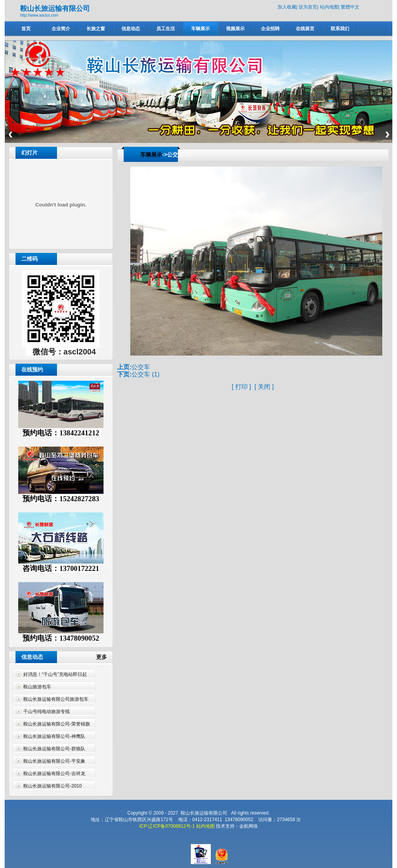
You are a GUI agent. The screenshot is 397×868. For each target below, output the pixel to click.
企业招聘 (270, 29)
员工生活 (166, 29)
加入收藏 (287, 7)
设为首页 (308, 7)
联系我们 (340, 29)
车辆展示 (200, 29)
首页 (26, 29)
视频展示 (235, 29)
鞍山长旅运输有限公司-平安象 (54, 761)
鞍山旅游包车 (37, 687)
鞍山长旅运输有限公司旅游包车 (56, 699)
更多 (105, 657)
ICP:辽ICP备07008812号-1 (167, 826)
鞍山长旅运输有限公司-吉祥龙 (54, 773)
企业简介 (61, 29)
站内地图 (329, 7)
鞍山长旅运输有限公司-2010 (53, 786)
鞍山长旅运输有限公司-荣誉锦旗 (57, 724)
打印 (242, 387)
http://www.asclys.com (39, 15)
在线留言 (305, 29)
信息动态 (131, 29)
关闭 (264, 387)
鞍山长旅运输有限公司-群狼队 (54, 749)
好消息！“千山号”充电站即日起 (55, 674)
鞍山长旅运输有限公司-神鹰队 (54, 736)
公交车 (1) (145, 374)
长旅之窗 (96, 29)
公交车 (141, 367)
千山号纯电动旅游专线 (47, 712)
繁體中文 (350, 7)
